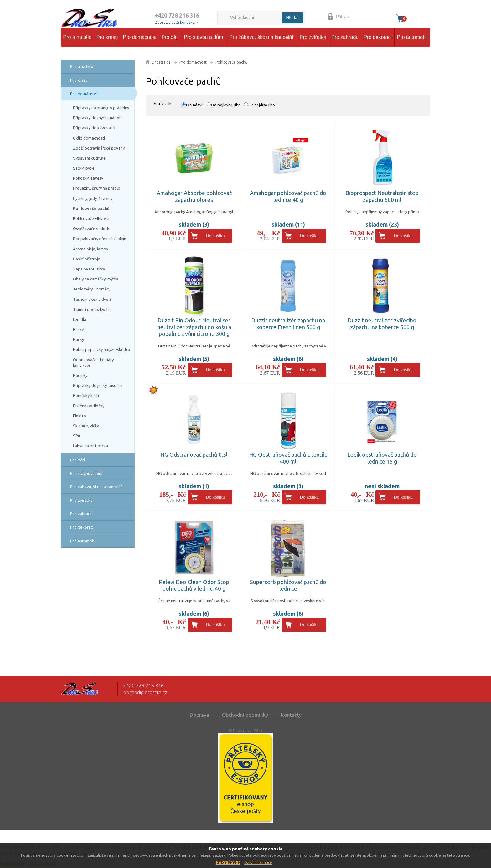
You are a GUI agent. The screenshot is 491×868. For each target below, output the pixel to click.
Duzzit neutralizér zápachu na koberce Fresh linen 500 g (288, 324)
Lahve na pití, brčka (90, 446)
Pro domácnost (140, 37)
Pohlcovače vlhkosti (91, 218)
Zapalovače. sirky (89, 269)
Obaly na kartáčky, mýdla (96, 279)
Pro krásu (107, 37)
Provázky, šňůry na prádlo (97, 188)
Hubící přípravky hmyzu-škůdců (101, 349)
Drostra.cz (161, 62)
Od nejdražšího (262, 105)
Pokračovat (228, 862)
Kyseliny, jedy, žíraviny (93, 198)
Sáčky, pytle (84, 168)
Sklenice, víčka (86, 426)
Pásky (78, 329)
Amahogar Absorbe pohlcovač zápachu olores (194, 196)
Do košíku (215, 236)
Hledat (292, 18)
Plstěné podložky (89, 406)
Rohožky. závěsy (88, 178)
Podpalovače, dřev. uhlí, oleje (100, 239)
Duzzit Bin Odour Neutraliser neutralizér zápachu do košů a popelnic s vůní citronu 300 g (194, 327)
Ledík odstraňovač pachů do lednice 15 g (382, 458)
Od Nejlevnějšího (226, 105)
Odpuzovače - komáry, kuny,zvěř (94, 362)
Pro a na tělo (78, 37)
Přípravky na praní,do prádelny (101, 108)
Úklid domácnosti (89, 138)
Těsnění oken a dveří (92, 299)
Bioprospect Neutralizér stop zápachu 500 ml (382, 196)
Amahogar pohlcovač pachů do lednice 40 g (288, 196)
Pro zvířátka (313, 37)
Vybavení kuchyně (89, 158)
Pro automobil (412, 37)
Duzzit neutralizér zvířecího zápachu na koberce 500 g (382, 324)
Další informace (258, 863)
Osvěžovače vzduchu (92, 229)
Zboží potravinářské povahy (99, 148)
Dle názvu (195, 105)
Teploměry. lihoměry (92, 289)
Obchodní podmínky (245, 715)
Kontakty (291, 715)
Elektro (80, 416)
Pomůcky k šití (86, 395)
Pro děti (170, 37)
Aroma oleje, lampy (90, 249)
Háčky (78, 339)
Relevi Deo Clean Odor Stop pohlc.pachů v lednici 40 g (194, 585)
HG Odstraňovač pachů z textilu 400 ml (288, 458)
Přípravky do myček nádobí (98, 118)
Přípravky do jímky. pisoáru (98, 385)
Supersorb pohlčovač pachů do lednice (288, 585)
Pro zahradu (345, 37)
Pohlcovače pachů (91, 208)
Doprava (199, 715)
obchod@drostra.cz (145, 692)
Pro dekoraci (378, 37)
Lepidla (80, 319)
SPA (77, 436)
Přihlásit (343, 16)
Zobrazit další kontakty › (176, 22)
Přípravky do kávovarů (94, 128)
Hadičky (80, 375)
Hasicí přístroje (87, 259)
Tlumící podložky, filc (92, 309)
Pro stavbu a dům (203, 37)
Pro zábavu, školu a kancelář (261, 37)
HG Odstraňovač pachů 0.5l (194, 455)
